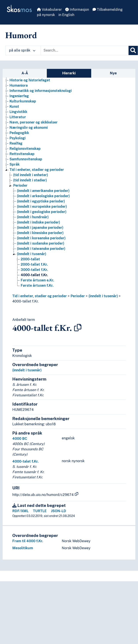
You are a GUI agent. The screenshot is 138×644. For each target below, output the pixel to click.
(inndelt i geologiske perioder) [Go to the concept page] (42, 212)
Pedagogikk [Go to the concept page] (19, 133)
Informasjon (77, 10)
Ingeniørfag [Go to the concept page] (19, 96)
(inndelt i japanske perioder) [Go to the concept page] (40, 228)
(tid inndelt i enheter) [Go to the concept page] (31, 175)
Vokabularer (49, 10)
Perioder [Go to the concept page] (20, 185)
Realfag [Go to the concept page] (16, 143)
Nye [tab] (113, 73)
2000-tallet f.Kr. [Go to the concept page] (34, 264)
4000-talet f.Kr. (25, 461)
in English (66, 15)
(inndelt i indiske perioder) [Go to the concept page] (38, 222)
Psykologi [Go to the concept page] (17, 138)
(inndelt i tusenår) (103, 296)
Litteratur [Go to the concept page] (18, 117)
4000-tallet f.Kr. (25, 301)
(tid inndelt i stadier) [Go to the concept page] (30, 180)
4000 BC (20, 439)
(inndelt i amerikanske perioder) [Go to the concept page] (43, 191)
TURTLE (40, 511)
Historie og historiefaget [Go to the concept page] (30, 80)
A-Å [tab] (25, 73)
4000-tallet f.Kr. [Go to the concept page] (34, 275)
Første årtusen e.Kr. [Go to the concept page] (37, 280)
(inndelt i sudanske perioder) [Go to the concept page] (41, 243)
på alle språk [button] (22, 50)
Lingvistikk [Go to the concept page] (18, 112)
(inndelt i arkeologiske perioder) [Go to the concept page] (43, 196)
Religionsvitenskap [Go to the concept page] (25, 149)
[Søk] (133, 50)
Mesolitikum (23, 548)
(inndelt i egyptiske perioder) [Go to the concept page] (41, 201)
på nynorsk (46, 15)
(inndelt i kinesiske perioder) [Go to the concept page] (40, 233)
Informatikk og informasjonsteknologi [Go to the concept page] (41, 91)
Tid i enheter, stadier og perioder (40, 296)
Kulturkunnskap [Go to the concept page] (23, 101)
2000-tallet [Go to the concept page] (30, 259)
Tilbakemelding (108, 10)
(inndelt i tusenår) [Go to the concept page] (32, 254)
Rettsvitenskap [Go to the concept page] (22, 154)
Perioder (78, 296)
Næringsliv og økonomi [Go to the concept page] (29, 128)
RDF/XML (20, 511)
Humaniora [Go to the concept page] (19, 85)
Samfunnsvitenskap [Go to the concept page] (26, 159)
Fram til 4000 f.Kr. (28, 541)
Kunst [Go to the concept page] (14, 106)
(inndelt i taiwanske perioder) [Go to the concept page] (41, 249)
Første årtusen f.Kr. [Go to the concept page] (37, 285)
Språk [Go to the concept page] (15, 164)
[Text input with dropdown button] (85, 50)
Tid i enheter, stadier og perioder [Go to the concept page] (37, 170)
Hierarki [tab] (69, 73)
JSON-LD (59, 511)
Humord (21, 35)
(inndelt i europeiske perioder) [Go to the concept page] (42, 207)
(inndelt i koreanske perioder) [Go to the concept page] (41, 238)
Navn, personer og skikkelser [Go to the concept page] (34, 122)
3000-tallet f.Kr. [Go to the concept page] (34, 270)
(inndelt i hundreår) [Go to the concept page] (33, 217)
